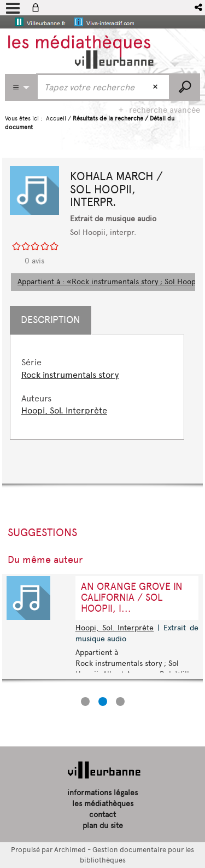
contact (102, 815)
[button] (199, 7)
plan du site (103, 826)
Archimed (70, 850)
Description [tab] (51, 320)
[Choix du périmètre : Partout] (21, 87)
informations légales (102, 793)
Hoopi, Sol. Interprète (64, 410)
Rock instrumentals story (70, 375)
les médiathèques (103, 804)
